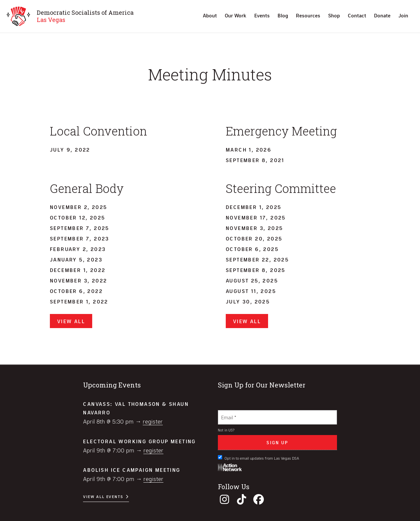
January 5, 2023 (76, 259)
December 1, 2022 (78, 270)
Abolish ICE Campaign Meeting (132, 470)
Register (153, 421)
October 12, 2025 (77, 217)
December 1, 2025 (253, 207)
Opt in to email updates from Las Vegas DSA (259, 458)
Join (403, 15)
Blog (283, 15)
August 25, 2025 (252, 280)
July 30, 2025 (248, 301)
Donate (382, 15)
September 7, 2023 (80, 238)
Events (262, 15)
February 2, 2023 (78, 249)
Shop (334, 15)
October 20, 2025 (254, 238)
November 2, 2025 (78, 207)
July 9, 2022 (70, 149)
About (210, 15)
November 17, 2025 (256, 217)
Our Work (236, 15)
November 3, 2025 (254, 228)
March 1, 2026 (249, 149)
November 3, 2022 (78, 280)
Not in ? (226, 430)
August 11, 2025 (251, 291)
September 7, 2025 (80, 228)
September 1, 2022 (79, 301)
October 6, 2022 (76, 291)
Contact (357, 15)
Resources (308, 15)
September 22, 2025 (257, 259)
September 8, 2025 (256, 270)
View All (71, 321)
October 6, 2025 (252, 249)
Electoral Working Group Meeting (139, 441)
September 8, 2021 (255, 160)
